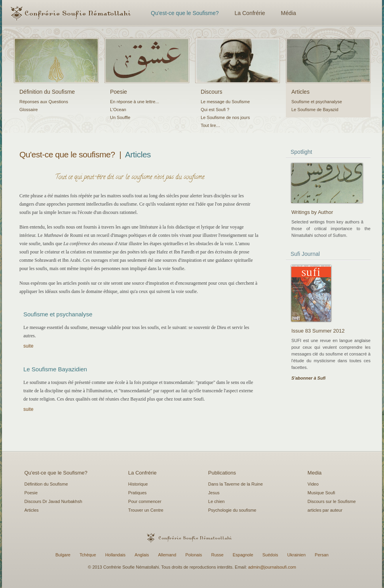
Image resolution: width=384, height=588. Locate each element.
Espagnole (243, 555)
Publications (222, 473)
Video (313, 484)
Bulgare (63, 555)
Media (315, 473)
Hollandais (115, 555)
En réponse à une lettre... (135, 102)
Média (289, 13)
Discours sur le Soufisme (332, 501)
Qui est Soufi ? (215, 110)
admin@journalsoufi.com (272, 567)
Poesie (119, 92)
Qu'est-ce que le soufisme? (67, 154)
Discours (211, 92)
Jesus (214, 493)
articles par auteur (325, 510)
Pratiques (137, 493)
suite (28, 346)
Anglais (142, 555)
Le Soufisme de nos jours (225, 117)
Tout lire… (211, 125)
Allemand (167, 555)
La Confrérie (250, 13)
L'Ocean (118, 110)
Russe (217, 555)
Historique (138, 484)
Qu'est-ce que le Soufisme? (185, 13)
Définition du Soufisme (47, 92)
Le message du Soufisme (225, 102)
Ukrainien (297, 555)
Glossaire (29, 110)
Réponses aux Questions (44, 102)
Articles (300, 92)
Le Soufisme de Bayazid (315, 110)
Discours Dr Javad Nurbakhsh (53, 501)
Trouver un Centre (146, 510)
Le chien (217, 501)
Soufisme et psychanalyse (317, 102)
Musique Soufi (321, 493)
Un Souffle (120, 117)
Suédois (270, 555)
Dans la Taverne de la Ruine (236, 484)
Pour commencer (145, 501)
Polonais (194, 555)
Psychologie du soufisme (232, 510)
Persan (322, 555)
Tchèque (88, 555)
